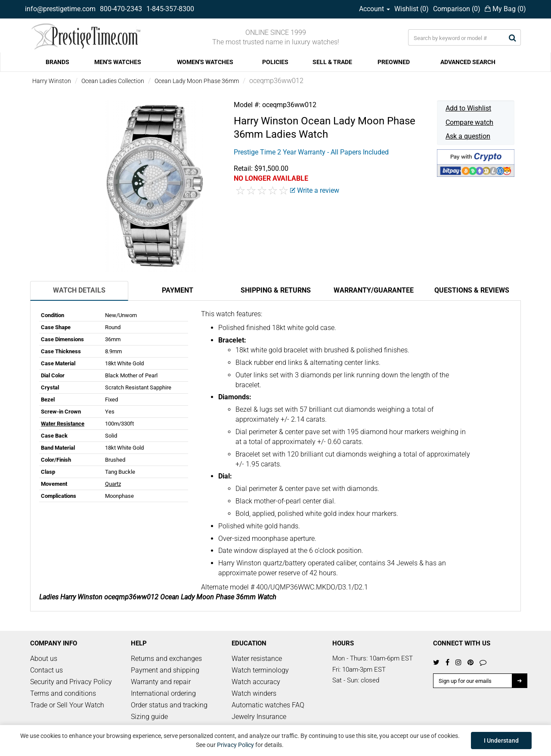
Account (375, 9)
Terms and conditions (63, 693)
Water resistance (257, 659)
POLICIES (275, 62)
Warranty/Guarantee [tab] (374, 290)
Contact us (46, 670)
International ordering (163, 693)
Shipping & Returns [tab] (276, 290)
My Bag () (505, 9)
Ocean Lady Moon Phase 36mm (197, 81)
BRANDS (57, 62)
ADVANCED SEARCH (468, 62)
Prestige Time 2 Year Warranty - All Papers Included (311, 152)
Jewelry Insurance (259, 717)
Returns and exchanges (166, 659)
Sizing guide (149, 717)
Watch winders (254, 693)
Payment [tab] (178, 290)
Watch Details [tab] (79, 290)
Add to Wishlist (468, 108)
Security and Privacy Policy (71, 682)
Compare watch (469, 122)
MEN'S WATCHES (118, 62)
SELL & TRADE (332, 62)
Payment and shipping (165, 670)
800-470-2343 (121, 9)
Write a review (315, 190)
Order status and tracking (169, 705)
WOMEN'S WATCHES (205, 62)
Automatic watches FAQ (268, 705)
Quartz (113, 484)
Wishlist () (412, 9)
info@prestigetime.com (60, 9)
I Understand (501, 741)
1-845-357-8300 (170, 9)
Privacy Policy (235, 745)
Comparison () (457, 9)
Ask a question (468, 136)
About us (44, 659)
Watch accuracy (256, 682)
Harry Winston (52, 81)
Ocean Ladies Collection (113, 81)
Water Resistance (63, 424)
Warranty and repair (161, 682)
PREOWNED (394, 62)
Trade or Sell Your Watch (67, 705)
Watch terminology (260, 670)
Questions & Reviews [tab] (472, 290)
